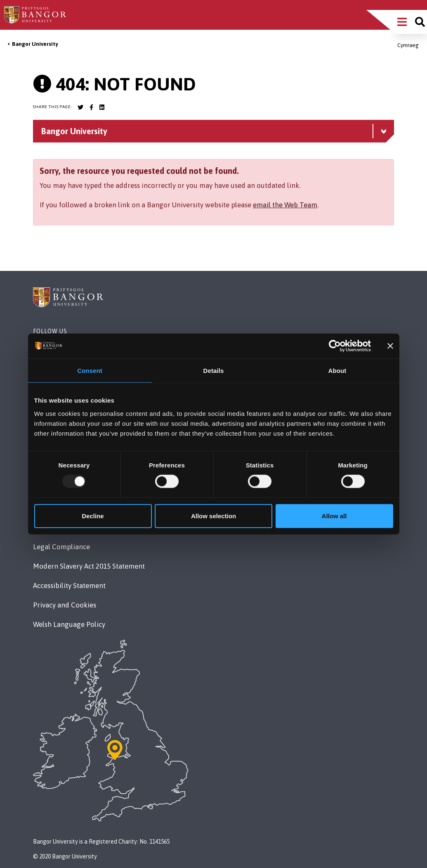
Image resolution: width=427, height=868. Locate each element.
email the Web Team (285, 205)
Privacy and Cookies (65, 605)
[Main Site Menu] (402, 22)
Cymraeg (408, 45)
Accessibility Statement (69, 586)
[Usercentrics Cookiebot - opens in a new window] (335, 346)
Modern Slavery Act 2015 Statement (89, 566)
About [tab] (337, 371)
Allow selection (213, 516)
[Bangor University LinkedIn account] (102, 107)
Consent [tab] (90, 371)
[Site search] (420, 22)
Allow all (334, 516)
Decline (93, 516)
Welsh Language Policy (69, 624)
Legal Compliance (61, 547)
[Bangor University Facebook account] (91, 107)
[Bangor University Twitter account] (80, 107)
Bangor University (35, 44)
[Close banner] (390, 346)
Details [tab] (214, 371)
